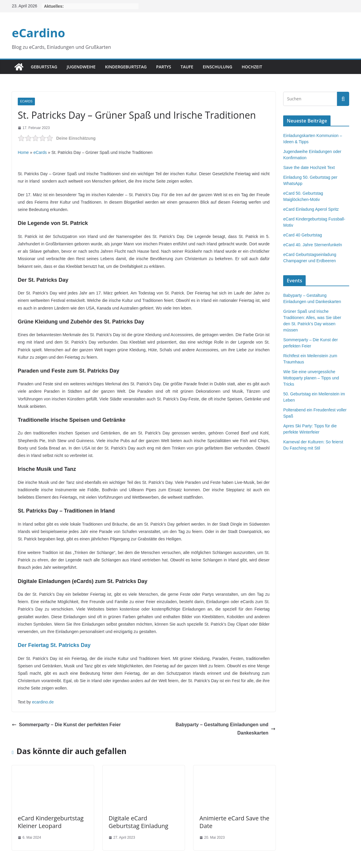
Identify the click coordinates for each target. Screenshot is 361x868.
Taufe (187, 67)
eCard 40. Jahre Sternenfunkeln (312, 245)
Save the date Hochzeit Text (309, 168)
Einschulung (217, 67)
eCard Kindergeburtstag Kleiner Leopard (51, 822)
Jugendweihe (81, 67)
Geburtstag (44, 67)
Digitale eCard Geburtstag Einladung (138, 822)
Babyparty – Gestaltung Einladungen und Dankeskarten (225, 729)
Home (23, 152)
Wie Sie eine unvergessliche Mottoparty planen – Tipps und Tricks (311, 378)
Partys (164, 67)
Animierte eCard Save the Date (234, 822)
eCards (26, 101)
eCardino (38, 33)
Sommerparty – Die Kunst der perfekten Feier (66, 725)
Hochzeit (252, 67)
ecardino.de (43, 702)
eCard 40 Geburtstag (303, 235)
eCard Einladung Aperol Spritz (311, 209)
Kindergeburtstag (126, 67)
